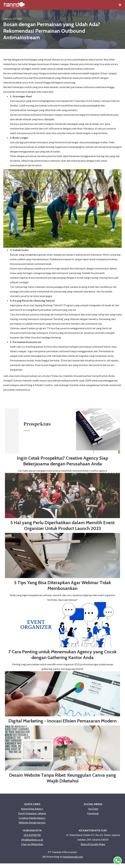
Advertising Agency (32, 809)
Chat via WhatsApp (32, 844)
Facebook (93, 813)
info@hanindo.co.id (32, 839)
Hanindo (68, 376)
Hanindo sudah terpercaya (37, 380)
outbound (89, 69)
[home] (14, 5)
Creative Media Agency (32, 818)
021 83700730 (32, 835)
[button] (120, 5)
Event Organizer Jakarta (32, 813)
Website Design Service (32, 822)
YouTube (93, 809)
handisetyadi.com (73, 857)
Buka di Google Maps (93, 844)
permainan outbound (83, 87)
